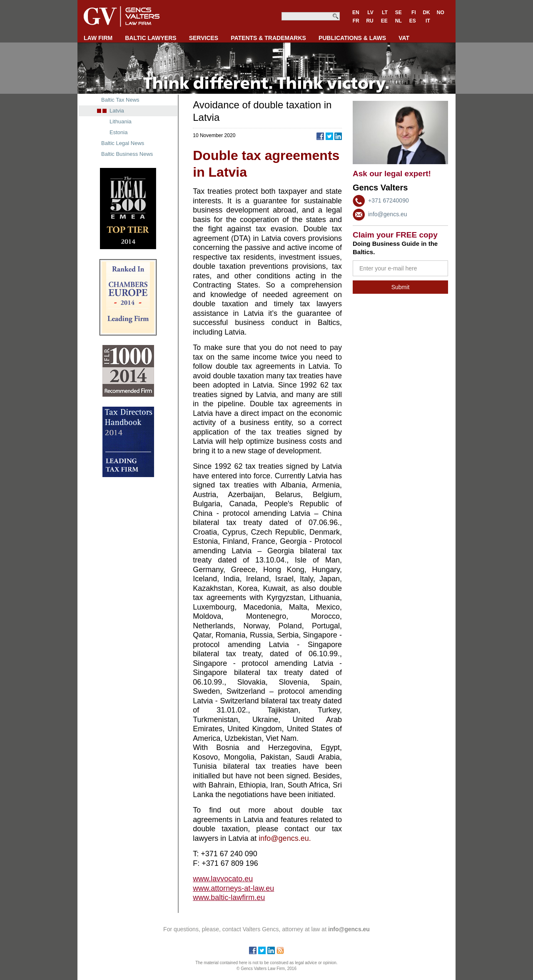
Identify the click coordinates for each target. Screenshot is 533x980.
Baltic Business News (127, 154)
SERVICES (204, 38)
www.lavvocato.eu (223, 879)
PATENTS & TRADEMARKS (268, 38)
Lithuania (121, 121)
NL (399, 21)
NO (441, 12)
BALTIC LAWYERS (151, 38)
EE (384, 21)
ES (413, 21)
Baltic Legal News (123, 143)
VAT (404, 38)
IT (428, 21)
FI (414, 12)
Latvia (117, 111)
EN (356, 12)
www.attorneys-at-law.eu (233, 888)
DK (426, 12)
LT (385, 12)
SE (399, 12)
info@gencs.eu (388, 214)
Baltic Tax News (120, 100)
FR (356, 21)
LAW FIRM (98, 38)
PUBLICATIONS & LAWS (352, 38)
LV (370, 12)
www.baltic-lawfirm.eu (229, 897)
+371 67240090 (389, 200)
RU (370, 21)
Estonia (118, 132)
